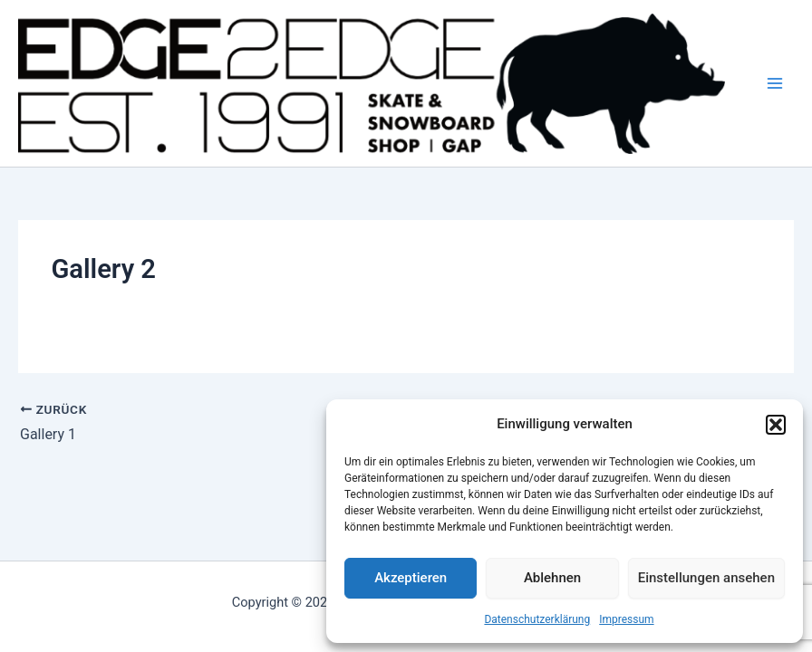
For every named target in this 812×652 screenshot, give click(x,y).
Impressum (626, 619)
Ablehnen (552, 578)
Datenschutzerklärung (537, 619)
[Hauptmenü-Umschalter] (775, 83)
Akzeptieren (411, 578)
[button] (776, 425)
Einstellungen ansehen (706, 578)
